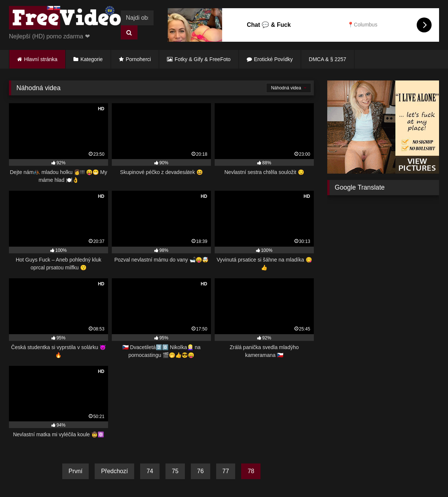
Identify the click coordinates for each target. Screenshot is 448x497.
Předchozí (114, 471)
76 (201, 471)
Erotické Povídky (273, 59)
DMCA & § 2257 (328, 59)
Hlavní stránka (41, 59)
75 (175, 471)
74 (150, 471)
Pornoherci (138, 59)
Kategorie (92, 59)
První (75, 471)
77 (226, 471)
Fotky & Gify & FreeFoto (203, 59)
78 (251, 471)
